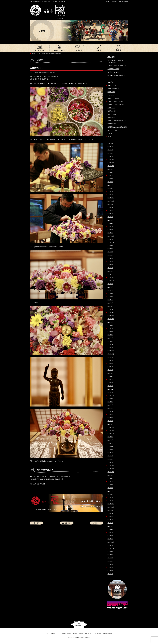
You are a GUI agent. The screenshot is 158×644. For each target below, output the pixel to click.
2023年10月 (111, 242)
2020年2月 (110, 383)
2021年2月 (110, 344)
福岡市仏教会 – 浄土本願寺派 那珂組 (117, 127)
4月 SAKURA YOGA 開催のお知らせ (117, 75)
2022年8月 (110, 287)
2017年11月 (111, 469)
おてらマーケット (112, 130)
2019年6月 (110, 408)
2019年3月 (110, 418)
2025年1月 (110, 195)
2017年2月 (110, 498)
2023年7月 (110, 252)
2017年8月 (110, 478)
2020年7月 (110, 367)
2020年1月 (110, 386)
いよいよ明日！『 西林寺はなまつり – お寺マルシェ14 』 (118, 61)
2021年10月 (111, 319)
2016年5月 (110, 526)
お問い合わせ (97, 634)
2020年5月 (110, 373)
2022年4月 (110, 300)
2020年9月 (110, 360)
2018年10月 (111, 434)
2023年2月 (110, 268)
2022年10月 (111, 281)
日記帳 (108, 2)
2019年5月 (110, 411)
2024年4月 (110, 223)
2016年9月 (110, 513)
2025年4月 (110, 185)
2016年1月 (110, 539)
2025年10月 (111, 166)
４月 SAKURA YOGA (113, 69)
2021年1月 (110, 348)
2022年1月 (110, 309)
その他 (109, 137)
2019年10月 (111, 396)
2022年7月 (110, 290)
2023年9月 (110, 246)
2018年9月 (110, 437)
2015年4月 (110, 568)
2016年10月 (111, 510)
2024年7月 (110, 214)
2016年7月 (110, 520)
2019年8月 (110, 402)
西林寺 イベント (112, 86)
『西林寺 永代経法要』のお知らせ (117, 66)
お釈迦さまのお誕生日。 (114, 72)
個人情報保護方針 (124, 2)
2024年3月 (110, 227)
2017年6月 (110, 485)
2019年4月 (110, 415)
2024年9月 (110, 207)
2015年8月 (110, 555)
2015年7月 (110, 558)
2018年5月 (110, 450)
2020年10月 (111, 357)
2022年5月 (110, 297)
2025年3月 (110, 188)
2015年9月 (110, 552)
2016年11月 (111, 507)
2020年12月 (111, 351)
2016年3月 (110, 533)
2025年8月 (110, 172)
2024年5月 (110, 220)
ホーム (33, 54)
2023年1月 (110, 271)
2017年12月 (111, 466)
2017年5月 (110, 488)
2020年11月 (111, 354)
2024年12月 (111, 198)
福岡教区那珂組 (112, 124)
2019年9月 (110, 399)
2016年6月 (110, 523)
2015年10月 (111, 548)
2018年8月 (110, 440)
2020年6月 (110, 370)
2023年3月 (110, 265)
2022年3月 (110, 303)
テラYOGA (110, 95)
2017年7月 (110, 482)
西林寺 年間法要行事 (47, 54)
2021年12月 (111, 313)
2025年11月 (111, 163)
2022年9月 (110, 284)
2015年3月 (110, 571)
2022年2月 (110, 306)
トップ (39, 48)
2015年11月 (111, 545)
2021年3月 (110, 341)
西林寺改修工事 (112, 111)
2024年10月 (111, 204)
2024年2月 (110, 230)
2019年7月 (110, 405)
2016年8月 (110, 517)
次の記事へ (97, 523)
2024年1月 (110, 233)
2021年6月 (110, 332)
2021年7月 (110, 329)
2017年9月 (110, 475)
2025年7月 (110, 176)
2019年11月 (111, 392)
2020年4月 (110, 376)
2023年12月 (111, 236)
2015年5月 (110, 564)
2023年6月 (110, 255)
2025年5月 (110, 182)
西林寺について (59, 48)
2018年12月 (111, 427)
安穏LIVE (110, 133)
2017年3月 (110, 494)
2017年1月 (110, 501)
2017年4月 (110, 491)
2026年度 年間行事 (79, 48)
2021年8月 (110, 325)
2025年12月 (111, 160)
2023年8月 (110, 249)
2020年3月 (110, 380)
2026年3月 (110, 150)
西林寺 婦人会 (111, 117)
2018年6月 (110, 446)
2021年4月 (110, 338)
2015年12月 (111, 542)
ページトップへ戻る (79, 624)
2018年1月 (110, 462)
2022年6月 (110, 293)
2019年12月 (111, 389)
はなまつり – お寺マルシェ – (115, 101)
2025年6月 (110, 179)
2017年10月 (111, 472)
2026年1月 (110, 156)
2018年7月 (110, 443)
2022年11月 (111, 278)
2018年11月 (111, 431)
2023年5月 (110, 258)
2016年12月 (111, 504)
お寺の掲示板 (111, 108)
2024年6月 (110, 217)
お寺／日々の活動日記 (114, 98)
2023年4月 (110, 262)
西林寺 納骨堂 (111, 92)
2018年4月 (110, 453)
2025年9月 (110, 169)
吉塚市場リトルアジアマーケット (117, 105)
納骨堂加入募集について (118, 48)
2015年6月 (110, 561)
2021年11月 (111, 316)
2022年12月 (111, 274)
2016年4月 (110, 529)
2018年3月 (110, 456)
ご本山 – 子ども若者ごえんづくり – (117, 121)
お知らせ (114, 2)
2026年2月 (110, 153)
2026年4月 (110, 147)
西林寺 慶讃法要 (112, 114)
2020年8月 (110, 364)
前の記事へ (36, 523)
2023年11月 (111, 239)
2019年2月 (110, 421)
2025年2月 (110, 191)
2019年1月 (110, 424)
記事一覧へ (67, 523)
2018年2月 (110, 459)
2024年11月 (111, 201)
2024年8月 (110, 211)
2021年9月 (110, 322)
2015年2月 (110, 574)
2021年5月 (110, 335)
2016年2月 (110, 536)
